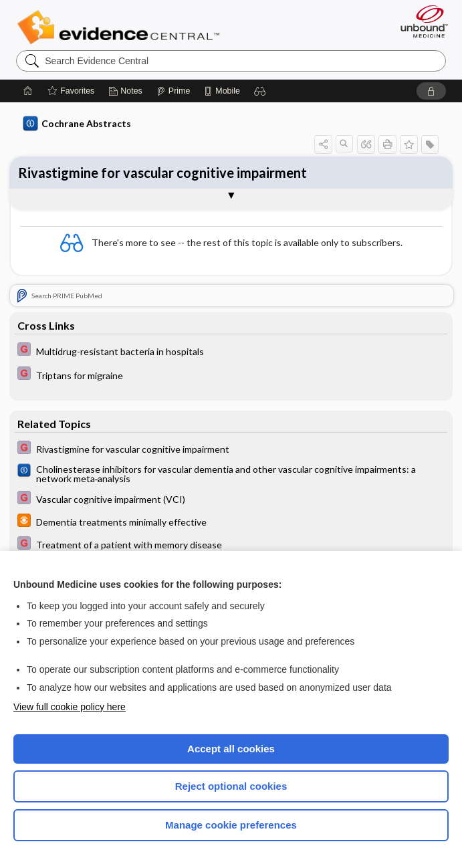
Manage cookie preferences (231, 825)
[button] (260, 91)
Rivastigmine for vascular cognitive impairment (162, 173)
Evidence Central (121, 27)
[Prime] (173, 91)
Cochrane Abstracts (77, 124)
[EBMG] (231, 351)
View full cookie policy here (70, 707)
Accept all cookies (231, 749)
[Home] (28, 91)
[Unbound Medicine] (420, 21)
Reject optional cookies (231, 786)
